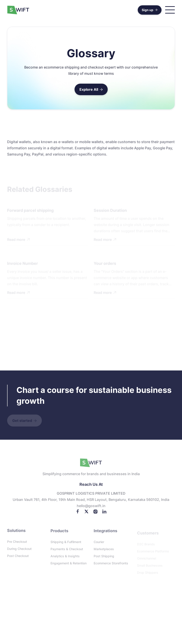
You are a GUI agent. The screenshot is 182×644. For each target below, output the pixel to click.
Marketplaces (104, 551)
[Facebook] (78, 513)
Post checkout (18, 557)
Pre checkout (17, 543)
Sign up (150, 10)
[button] (170, 10)
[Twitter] (87, 513)
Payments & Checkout (67, 551)
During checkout (19, 550)
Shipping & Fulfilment (66, 544)
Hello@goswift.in (91, 508)
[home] (18, 10)
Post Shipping (104, 558)
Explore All (91, 89)
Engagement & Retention (69, 565)
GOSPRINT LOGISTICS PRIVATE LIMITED (91, 495)
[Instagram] (95, 513)
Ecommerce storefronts (111, 565)
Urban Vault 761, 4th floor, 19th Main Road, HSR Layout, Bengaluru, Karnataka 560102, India (91, 502)
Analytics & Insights (65, 558)
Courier (99, 544)
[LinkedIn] (104, 513)
